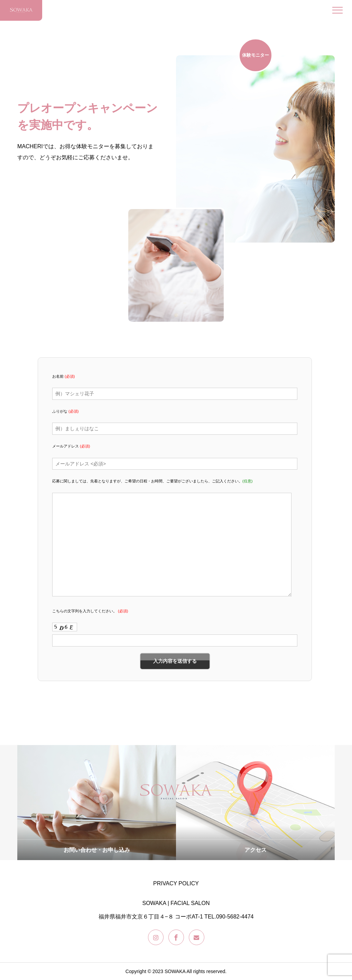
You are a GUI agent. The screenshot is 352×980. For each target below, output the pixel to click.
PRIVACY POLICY (176, 883)
